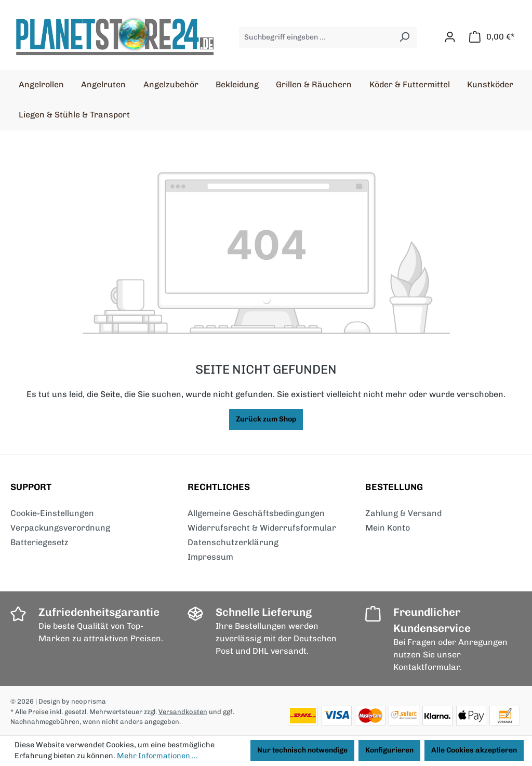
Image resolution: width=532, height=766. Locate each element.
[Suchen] (404, 37)
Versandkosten (183, 712)
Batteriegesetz (39, 542)
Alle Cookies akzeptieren (474, 750)
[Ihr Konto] (450, 37)
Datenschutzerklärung (233, 542)
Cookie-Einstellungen (52, 513)
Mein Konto (388, 528)
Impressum (210, 557)
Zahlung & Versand (403, 513)
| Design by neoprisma (71, 701)
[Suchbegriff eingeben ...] (316, 37)
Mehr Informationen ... (157, 756)
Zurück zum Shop (266, 419)
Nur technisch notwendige (302, 750)
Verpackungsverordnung (60, 528)
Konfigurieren (389, 750)
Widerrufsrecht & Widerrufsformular (262, 528)
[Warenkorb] (492, 37)
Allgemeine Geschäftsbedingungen (256, 513)
